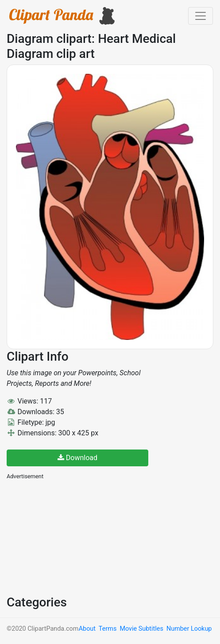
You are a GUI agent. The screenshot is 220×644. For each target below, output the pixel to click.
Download (77, 458)
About (87, 629)
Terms (108, 629)
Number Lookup (189, 629)
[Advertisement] (73, 537)
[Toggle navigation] (201, 16)
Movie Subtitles (141, 629)
